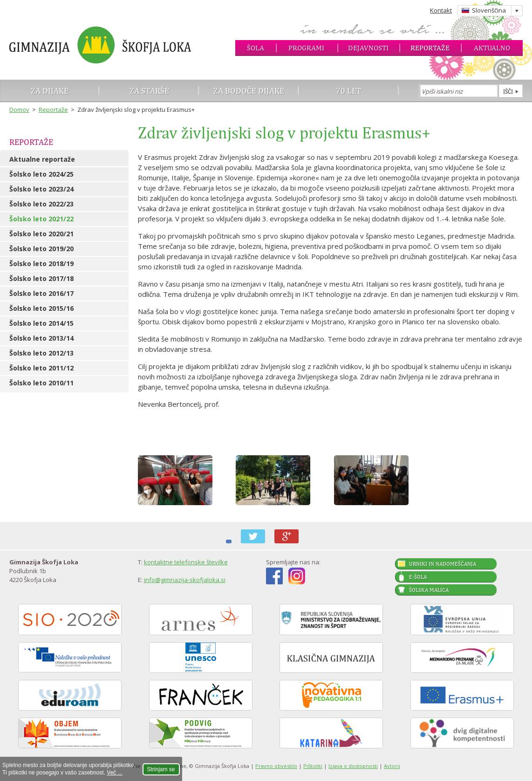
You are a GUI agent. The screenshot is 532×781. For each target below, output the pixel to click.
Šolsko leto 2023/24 (41, 189)
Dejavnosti (368, 48)
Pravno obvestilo (276, 766)
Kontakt (441, 10)
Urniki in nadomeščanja (443, 564)
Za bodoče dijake (249, 91)
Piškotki (313, 766)
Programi (306, 48)
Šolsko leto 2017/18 (41, 278)
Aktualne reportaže (42, 159)
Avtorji (392, 766)
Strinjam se (161, 769)
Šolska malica (429, 590)
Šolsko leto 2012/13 (41, 353)
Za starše (149, 91)
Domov (19, 110)
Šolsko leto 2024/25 (41, 174)
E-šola (418, 577)
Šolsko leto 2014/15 (41, 323)
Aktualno (492, 48)
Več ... (114, 773)
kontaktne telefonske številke (186, 562)
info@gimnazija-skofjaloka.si (185, 580)
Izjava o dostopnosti (353, 766)
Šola (256, 48)
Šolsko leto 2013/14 (41, 338)
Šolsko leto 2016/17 (41, 293)
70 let (349, 91)
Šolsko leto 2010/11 (41, 383)
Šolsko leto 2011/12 (41, 368)
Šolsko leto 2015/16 (41, 308)
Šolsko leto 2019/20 (41, 249)
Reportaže (430, 48)
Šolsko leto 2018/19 (41, 264)
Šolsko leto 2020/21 (41, 234)
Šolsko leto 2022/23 (41, 204)
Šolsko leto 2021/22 (41, 219)
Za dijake (50, 91)
